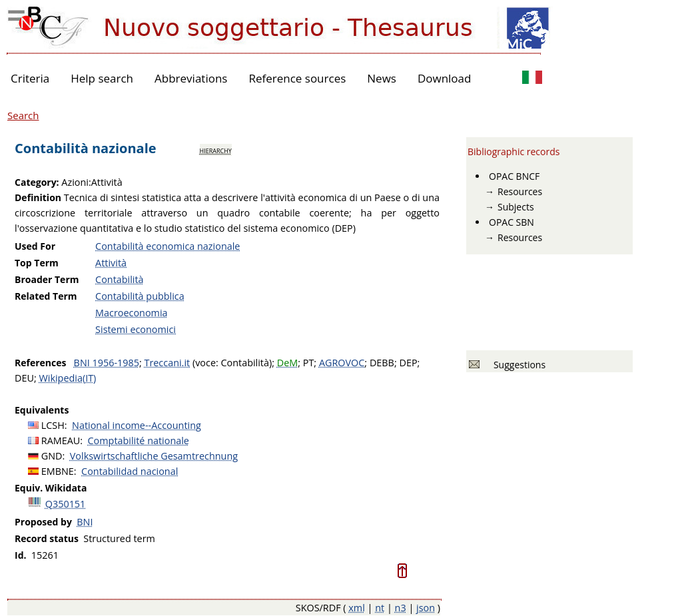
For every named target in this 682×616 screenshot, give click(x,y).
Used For (35, 246)
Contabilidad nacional (130, 471)
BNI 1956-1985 (107, 363)
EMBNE (58, 471)
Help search (102, 78)
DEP (408, 363)
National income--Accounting (137, 425)
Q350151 (66, 504)
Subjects (516, 207)
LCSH (53, 425)
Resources (520, 191)
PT (309, 363)
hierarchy (216, 150)
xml (357, 608)
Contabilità (120, 279)
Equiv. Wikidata (51, 488)
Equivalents (42, 410)
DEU (24, 378)
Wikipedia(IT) (67, 378)
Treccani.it (167, 363)
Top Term (37, 263)
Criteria (30, 78)
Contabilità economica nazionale (168, 246)
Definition (38, 197)
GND (52, 456)
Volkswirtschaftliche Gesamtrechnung (154, 456)
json (426, 608)
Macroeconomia (131, 313)
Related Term (46, 296)
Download (445, 78)
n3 (401, 608)
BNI (85, 522)
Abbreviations (191, 78)
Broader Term (47, 279)
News (382, 78)
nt (380, 608)
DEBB (382, 363)
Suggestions (517, 365)
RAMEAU (61, 441)
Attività (111, 263)
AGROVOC (342, 363)
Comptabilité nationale (139, 441)
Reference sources (297, 78)
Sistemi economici (136, 329)
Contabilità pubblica (140, 296)
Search (23, 115)
